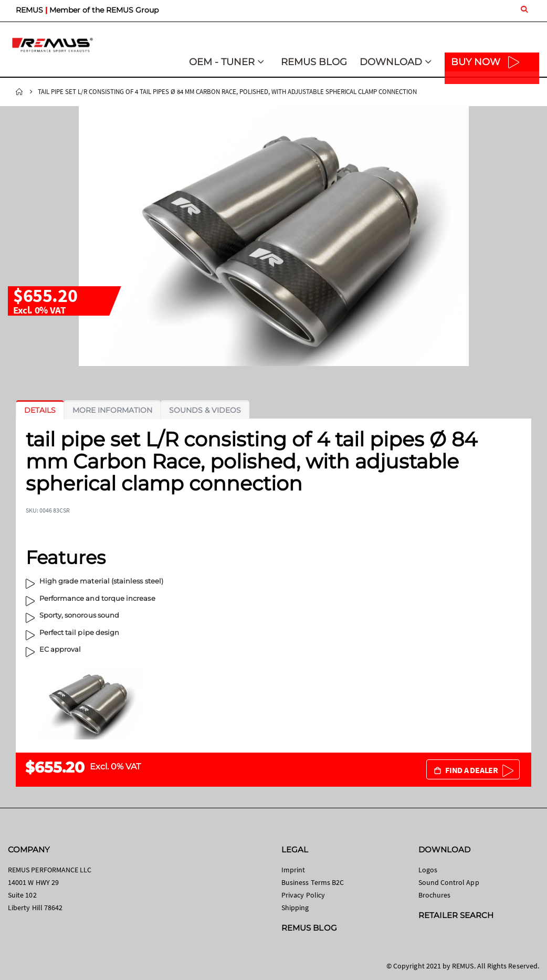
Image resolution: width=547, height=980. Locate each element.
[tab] (40, 410)
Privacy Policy (303, 895)
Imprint (293, 870)
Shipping (295, 908)
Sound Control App (449, 882)
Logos (428, 870)
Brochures (435, 895)
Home (19, 92)
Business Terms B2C (313, 882)
